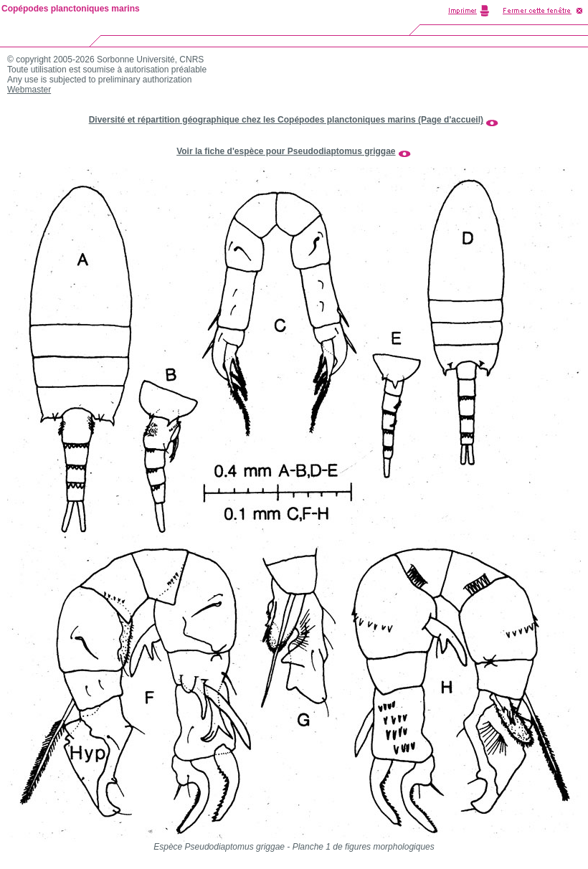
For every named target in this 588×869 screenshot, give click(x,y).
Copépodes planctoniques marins (71, 9)
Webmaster (29, 90)
